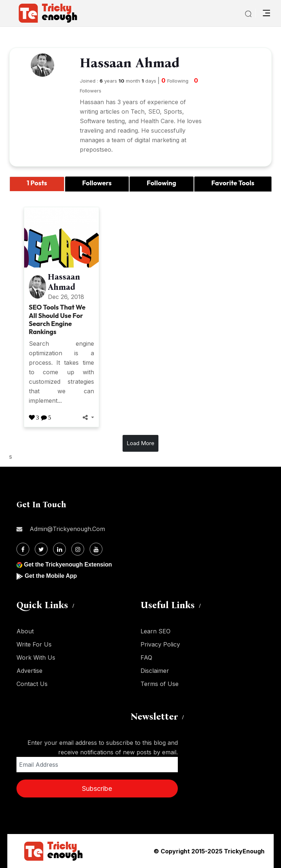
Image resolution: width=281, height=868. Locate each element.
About (25, 631)
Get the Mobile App (51, 576)
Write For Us (34, 644)
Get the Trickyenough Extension (69, 564)
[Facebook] (23, 549)
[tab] (37, 184)
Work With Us (36, 657)
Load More (140, 443)
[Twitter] (41, 549)
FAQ (146, 657)
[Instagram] (78, 549)
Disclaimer (155, 671)
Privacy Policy (160, 644)
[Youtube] (96, 549)
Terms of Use (160, 684)
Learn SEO (156, 631)
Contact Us (32, 684)
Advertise (29, 671)
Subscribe (97, 789)
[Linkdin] (59, 549)
